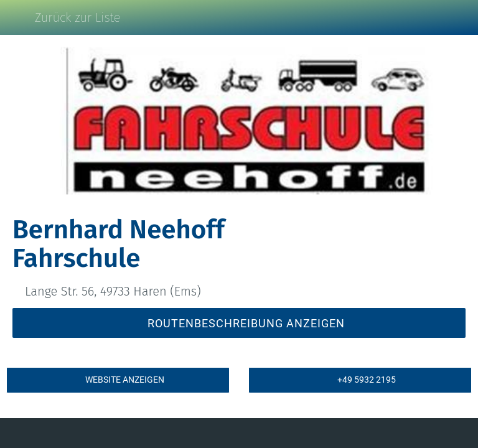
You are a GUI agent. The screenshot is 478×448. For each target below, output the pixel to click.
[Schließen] (17, 17)
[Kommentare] (87, 433)
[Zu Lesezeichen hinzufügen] (391, 433)
